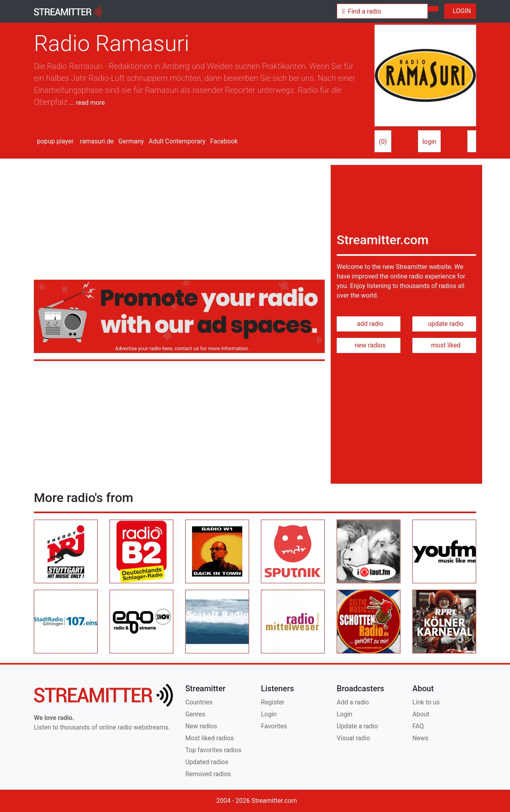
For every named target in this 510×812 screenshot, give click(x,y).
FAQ (418, 726)
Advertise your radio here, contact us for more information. (181, 348)
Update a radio (357, 726)
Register (273, 702)
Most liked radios (210, 738)
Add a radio (353, 702)
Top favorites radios (213, 750)
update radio (444, 324)
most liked (444, 345)
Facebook (223, 141)
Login (269, 714)
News (420, 738)
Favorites (274, 726)
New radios (201, 726)
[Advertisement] (179, 221)
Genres (195, 714)
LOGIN (460, 11)
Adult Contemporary (176, 141)
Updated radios (207, 762)
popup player (54, 141)
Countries (199, 702)
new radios (368, 345)
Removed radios (208, 774)
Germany (130, 141)
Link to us (426, 702)
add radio (369, 324)
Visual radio (353, 738)
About (421, 714)
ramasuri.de (96, 141)
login (429, 142)
